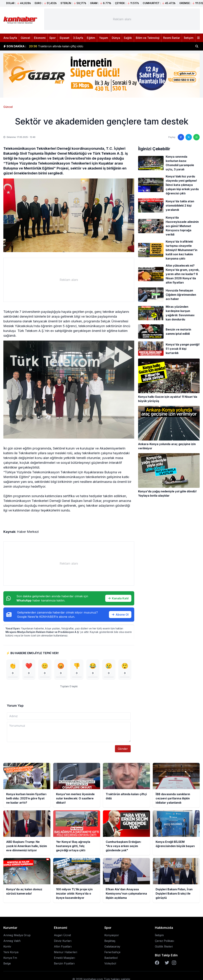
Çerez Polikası (164, 941)
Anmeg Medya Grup (17, 935)
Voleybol (110, 964)
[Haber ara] (197, 46)
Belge (7, 964)
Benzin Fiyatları (64, 964)
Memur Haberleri (66, 952)
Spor (53, 38)
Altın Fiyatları (63, 947)
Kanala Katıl (118, 598)
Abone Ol (120, 615)
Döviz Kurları (63, 941)
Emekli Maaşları (64, 958)
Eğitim (91, 38)
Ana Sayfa (10, 38)
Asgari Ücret (62, 935)
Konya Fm (10, 958)
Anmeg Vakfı (12, 941)
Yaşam (104, 38)
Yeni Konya (11, 952)
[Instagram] (174, 963)
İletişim (189, 38)
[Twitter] (167, 963)
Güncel (25, 38)
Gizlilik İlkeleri (164, 947)
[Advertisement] (122, 19)
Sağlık (128, 38)
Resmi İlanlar (172, 38)
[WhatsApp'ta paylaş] (196, 137)
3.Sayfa (78, 38)
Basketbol (111, 958)
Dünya (116, 38)
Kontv (7, 947)
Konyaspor (112, 935)
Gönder (123, 749)
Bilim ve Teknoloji (148, 38)
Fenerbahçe (112, 952)
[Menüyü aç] (198, 38)
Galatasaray (112, 947)
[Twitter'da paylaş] (189, 137)
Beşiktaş (110, 941)
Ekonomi (40, 38)
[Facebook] (157, 963)
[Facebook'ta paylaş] (181, 137)
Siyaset (64, 38)
